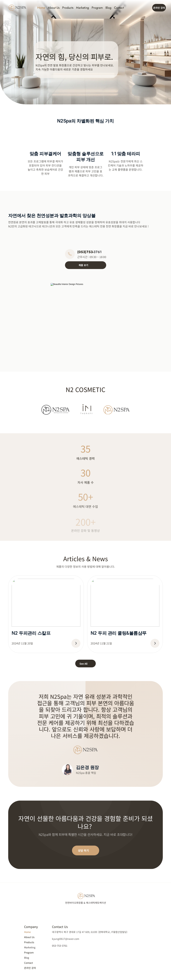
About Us (54, 8)
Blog (108, 8)
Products (68, 8)
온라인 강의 (30, 968)
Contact (119, 8)
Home (41, 8)
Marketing (83, 8)
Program (97, 8)
